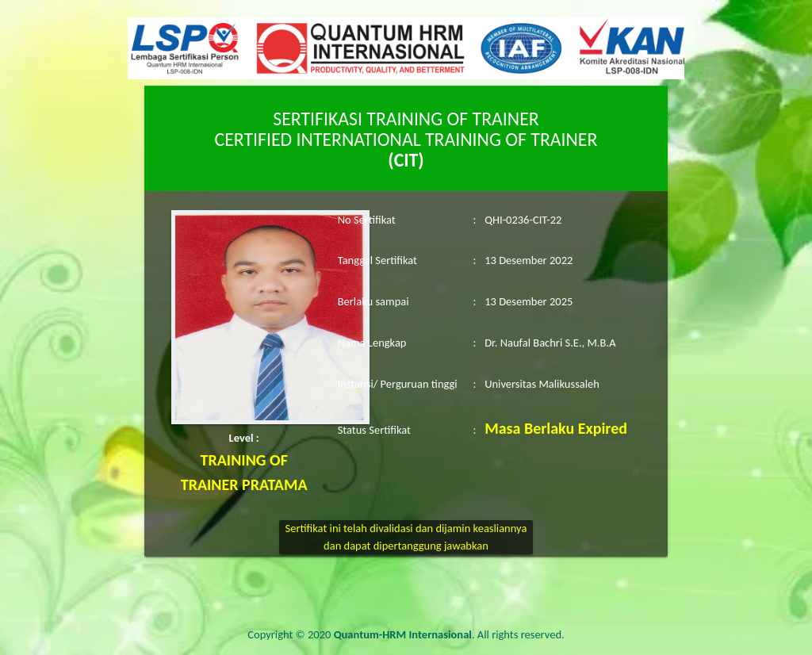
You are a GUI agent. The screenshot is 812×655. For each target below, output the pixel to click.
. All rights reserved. (449, 634)
